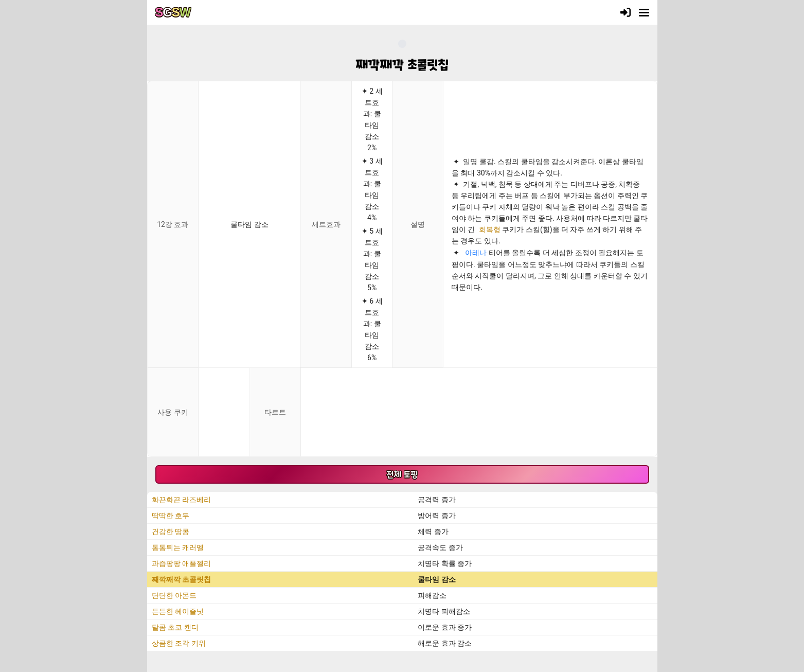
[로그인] (626, 12)
